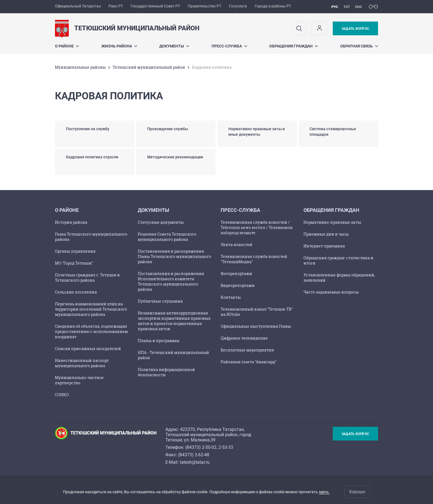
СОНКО (62, 395)
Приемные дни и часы (326, 234)
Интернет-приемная (324, 246)
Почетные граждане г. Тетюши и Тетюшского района (87, 278)
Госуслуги (238, 6)
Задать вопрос (355, 29)
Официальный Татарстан (78, 6)
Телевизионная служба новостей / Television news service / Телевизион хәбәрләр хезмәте (257, 227)
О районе (67, 46)
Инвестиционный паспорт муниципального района (82, 363)
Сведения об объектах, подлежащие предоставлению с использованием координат (91, 331)
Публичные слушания (160, 301)
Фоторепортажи (236, 274)
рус (335, 7)
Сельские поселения (76, 292)
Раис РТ (116, 6)
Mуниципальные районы (80, 67)
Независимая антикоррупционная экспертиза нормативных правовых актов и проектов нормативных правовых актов (174, 321)
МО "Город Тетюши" (74, 263)
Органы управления (75, 251)
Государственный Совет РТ (155, 6)
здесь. (324, 492)
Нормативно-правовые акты (332, 222)
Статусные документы (161, 222)
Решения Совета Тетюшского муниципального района (167, 237)
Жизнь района (119, 46)
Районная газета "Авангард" (249, 362)
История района (71, 222)
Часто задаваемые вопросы (331, 292)
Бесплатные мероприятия (247, 350)
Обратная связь (359, 46)
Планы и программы (159, 341)
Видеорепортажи (238, 285)
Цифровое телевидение (244, 338)
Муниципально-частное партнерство (79, 380)
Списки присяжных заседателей (88, 349)
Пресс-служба (229, 46)
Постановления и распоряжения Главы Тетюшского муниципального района (175, 256)
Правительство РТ (204, 6)
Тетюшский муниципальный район (149, 67)
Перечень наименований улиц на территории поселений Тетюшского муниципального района (91, 309)
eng (359, 7)
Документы (174, 46)
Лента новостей (237, 245)
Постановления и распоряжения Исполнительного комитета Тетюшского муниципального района (171, 281)
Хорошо (357, 492)
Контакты (231, 297)
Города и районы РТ (273, 6)
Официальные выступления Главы (256, 326)
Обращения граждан (294, 46)
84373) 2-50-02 (202, 447)
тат (347, 7)
